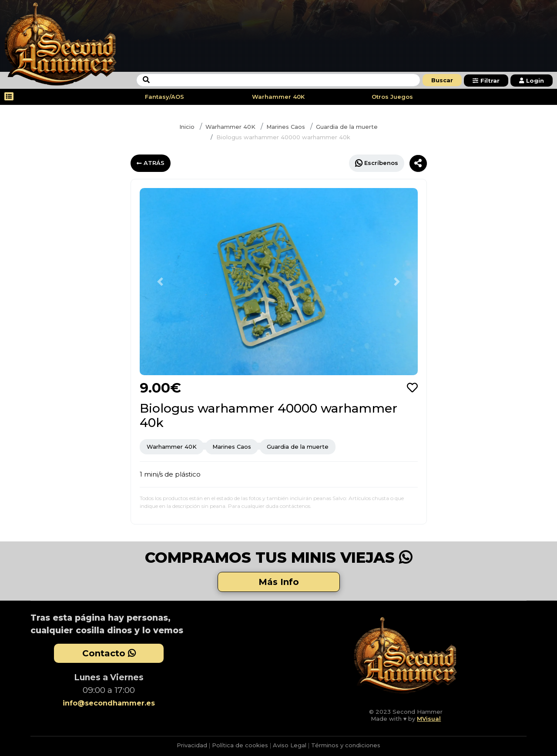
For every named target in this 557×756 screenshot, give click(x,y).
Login (532, 81)
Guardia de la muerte (347, 127)
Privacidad (192, 745)
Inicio (187, 127)
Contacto (109, 653)
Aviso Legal (290, 745)
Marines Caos (286, 127)
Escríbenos (377, 163)
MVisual (429, 719)
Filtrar (486, 81)
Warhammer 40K (278, 97)
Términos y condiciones (346, 745)
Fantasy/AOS (164, 97)
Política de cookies (240, 745)
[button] (161, 282)
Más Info (279, 582)
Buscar (442, 80)
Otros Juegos (392, 97)
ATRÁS (151, 163)
